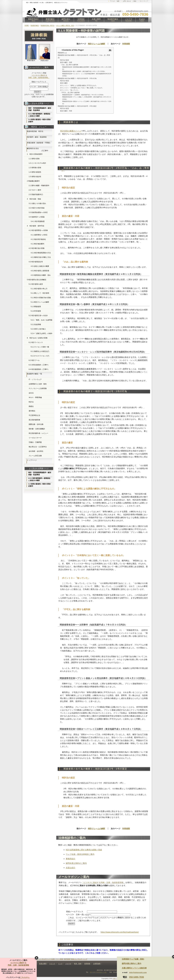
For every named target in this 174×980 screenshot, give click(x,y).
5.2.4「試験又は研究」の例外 (42, 333)
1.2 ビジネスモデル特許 (37, 163)
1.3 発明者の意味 (35, 168)
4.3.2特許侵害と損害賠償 (40, 271)
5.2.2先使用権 (36, 324)
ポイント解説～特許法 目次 (65, 25)
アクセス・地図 (115, 1)
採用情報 (87, 964)
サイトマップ (144, 1)
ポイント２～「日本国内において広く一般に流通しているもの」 (82, 88)
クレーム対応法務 (35, 456)
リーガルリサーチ (35, 438)
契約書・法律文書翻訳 (37, 429)
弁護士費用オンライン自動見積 (134, 968)
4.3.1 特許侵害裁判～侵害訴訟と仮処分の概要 (39, 115)
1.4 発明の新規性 (35, 172)
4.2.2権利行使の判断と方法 (41, 257)
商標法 (31, 406)
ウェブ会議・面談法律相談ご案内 (80, 854)
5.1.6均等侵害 (36, 311)
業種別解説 (50, 20)
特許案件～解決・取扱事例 (37, 137)
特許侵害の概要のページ (71, 131)
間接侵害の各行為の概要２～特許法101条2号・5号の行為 (77, 78)
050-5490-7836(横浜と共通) (98, 972)
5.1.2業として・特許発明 (40, 293)
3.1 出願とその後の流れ (37, 203)
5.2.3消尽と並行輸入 (38, 329)
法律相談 (81, 20)
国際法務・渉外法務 (36, 424)
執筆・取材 (78, 964)
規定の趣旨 (64, 83)
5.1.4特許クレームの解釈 (40, 302)
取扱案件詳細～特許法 (47, 25)
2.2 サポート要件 (35, 190)
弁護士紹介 (71, 868)
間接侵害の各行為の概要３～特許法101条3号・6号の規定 (77, 106)
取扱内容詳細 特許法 (35, 131)
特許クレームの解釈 (97, 44)
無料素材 (67, 959)
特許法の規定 (65, 60)
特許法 (31, 402)
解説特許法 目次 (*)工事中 (38, 150)
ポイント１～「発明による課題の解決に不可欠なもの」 (79, 85)
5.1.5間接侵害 (36, 307)
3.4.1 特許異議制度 (38, 221)
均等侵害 (126, 44)
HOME (27, 25)
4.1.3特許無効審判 (37, 244)
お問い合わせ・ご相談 (130, 1)
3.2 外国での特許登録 (37, 208)
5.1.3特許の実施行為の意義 (41, 298)
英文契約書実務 (34, 420)
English (142, 20)
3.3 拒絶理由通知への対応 (38, 212)
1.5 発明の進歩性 (35, 177)
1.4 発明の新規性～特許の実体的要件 (39, 121)
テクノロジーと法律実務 (38, 388)
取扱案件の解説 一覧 (34, 374)
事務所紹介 (71, 859)
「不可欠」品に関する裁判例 (70, 92)
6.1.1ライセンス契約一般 (40, 347)
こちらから (25, 977)
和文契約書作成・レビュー (38, 433)
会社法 (31, 393)
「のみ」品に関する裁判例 (69, 65)
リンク (60, 964)
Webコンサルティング (79, 959)
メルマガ (129, 20)
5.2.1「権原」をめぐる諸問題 (42, 320)
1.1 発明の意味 (34, 159)
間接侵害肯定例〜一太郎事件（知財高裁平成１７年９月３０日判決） (83, 95)
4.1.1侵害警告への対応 (39, 235)
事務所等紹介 (33, 20)
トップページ (32, 460)
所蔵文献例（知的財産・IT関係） (39, 143)
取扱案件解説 (113, 20)
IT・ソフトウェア (35, 380)
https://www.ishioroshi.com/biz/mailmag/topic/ (120, 932)
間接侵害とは (62, 53)
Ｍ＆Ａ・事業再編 (35, 397)
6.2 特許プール (34, 360)
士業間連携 (97, 964)
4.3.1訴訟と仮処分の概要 (40, 266)
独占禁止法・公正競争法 (38, 447)
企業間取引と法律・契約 (38, 384)
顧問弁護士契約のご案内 (76, 863)
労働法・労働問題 (35, 442)
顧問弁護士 (66, 20)
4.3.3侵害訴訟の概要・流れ (41, 275)
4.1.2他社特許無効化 (38, 239)
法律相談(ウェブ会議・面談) (133, 959)
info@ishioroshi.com (138, 972)
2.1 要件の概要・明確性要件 (39, 186)
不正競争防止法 (34, 415)
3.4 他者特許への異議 (37, 217)
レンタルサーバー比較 (47, 959)
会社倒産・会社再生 (36, 451)
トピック (52, 964)
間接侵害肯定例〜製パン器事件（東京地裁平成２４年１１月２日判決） (84, 71)
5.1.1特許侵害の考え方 (39, 289)
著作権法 (32, 411)
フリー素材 (59, 959)
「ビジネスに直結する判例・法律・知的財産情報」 (103, 882)
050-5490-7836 (137, 977)
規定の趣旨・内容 (66, 62)
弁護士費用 (96, 20)
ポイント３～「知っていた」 (70, 90)
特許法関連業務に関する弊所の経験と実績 (84, 850)
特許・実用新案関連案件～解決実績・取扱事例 (40, 109)
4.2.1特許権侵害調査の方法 (41, 253)
